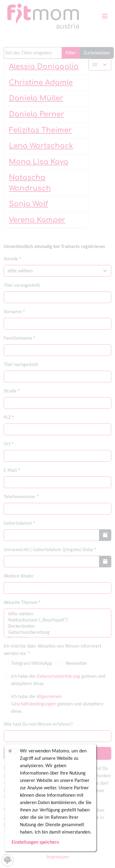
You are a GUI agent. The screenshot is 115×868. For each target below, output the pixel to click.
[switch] (13, 751)
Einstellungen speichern (35, 842)
